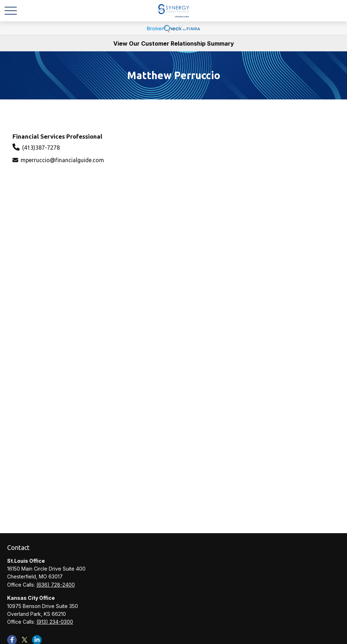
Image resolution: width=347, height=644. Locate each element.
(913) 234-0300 (55, 622)
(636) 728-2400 (56, 585)
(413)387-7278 (41, 148)
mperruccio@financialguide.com (62, 160)
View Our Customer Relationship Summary (174, 43)
